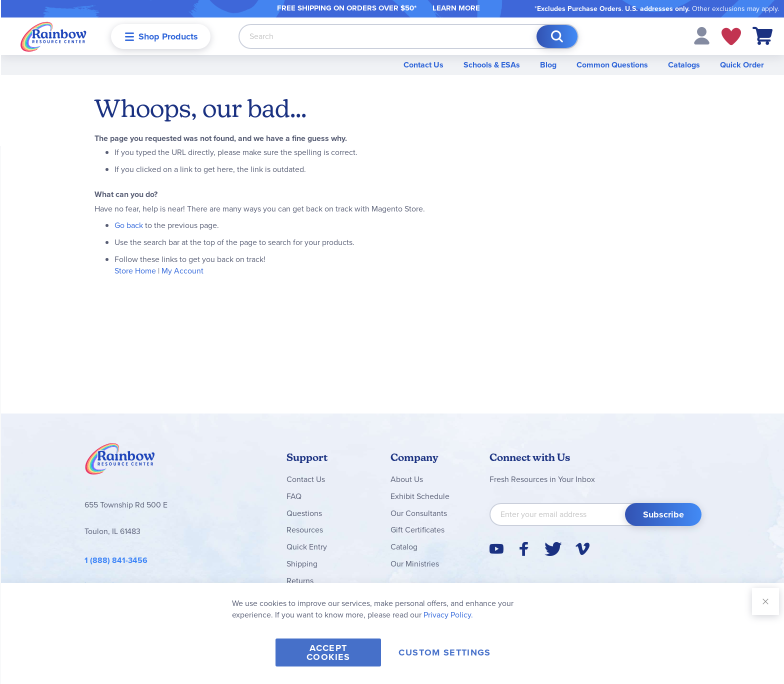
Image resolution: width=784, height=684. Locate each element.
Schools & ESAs (492, 65)
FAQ (294, 496)
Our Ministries (415, 564)
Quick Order (742, 65)
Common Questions (612, 65)
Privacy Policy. (448, 615)
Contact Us (423, 65)
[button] (702, 35)
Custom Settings (444, 652)
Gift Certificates (417, 530)
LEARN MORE (456, 8)
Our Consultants (419, 513)
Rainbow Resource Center (120, 461)
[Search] (557, 36)
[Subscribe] (663, 514)
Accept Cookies (328, 652)
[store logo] (53, 36)
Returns (300, 581)
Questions (304, 513)
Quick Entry (307, 547)
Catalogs (684, 65)
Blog (548, 65)
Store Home (135, 271)
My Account (182, 271)
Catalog (404, 547)
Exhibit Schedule (420, 496)
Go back (129, 225)
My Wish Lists (731, 36)
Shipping (302, 564)
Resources (305, 530)
